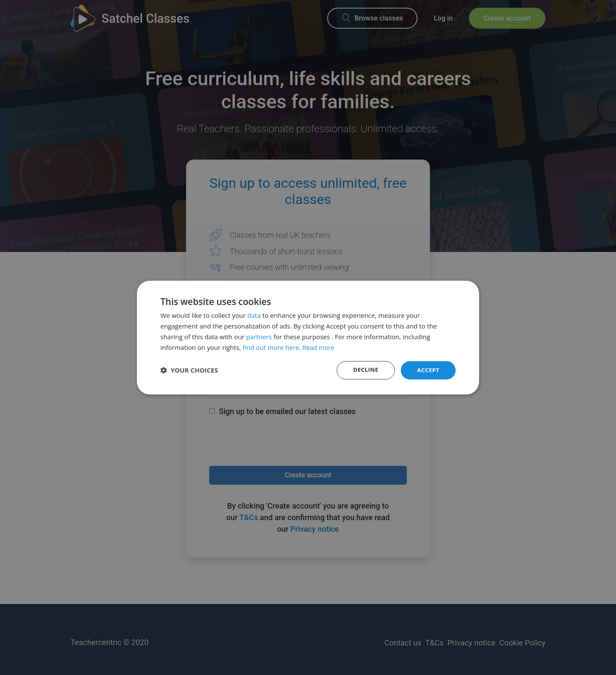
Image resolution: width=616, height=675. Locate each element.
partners (259, 336)
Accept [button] (428, 370)
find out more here (271, 347)
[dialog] (308, 337)
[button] (189, 370)
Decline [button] (364, 370)
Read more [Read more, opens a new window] (319, 347)
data (254, 315)
